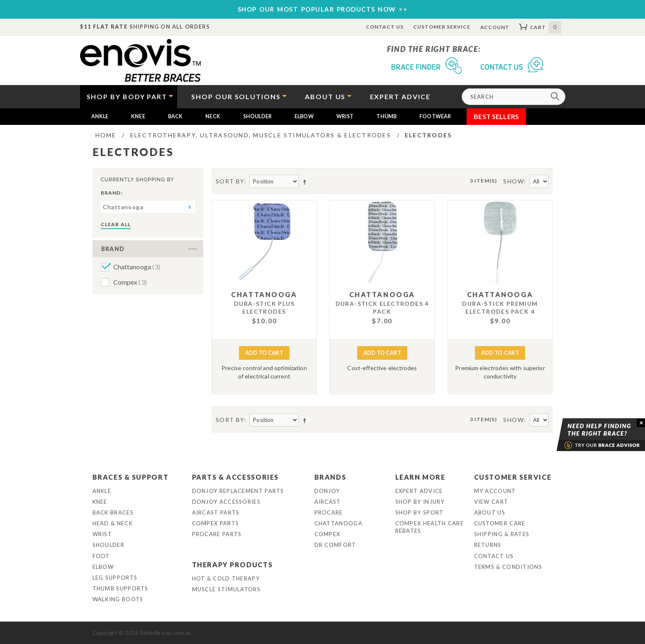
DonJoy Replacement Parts (238, 491)
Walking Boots (118, 599)
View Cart (491, 502)
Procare (329, 512)
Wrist (345, 116)
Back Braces (113, 512)
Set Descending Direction (306, 182)
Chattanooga (137, 267)
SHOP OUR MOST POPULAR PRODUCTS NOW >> (323, 9)
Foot (101, 556)
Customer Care (500, 523)
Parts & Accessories (235, 477)
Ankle (100, 116)
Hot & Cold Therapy (226, 578)
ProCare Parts (217, 534)
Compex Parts (216, 523)
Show (514, 181)
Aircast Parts (216, 512)
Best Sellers (496, 116)
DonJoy (327, 491)
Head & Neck (113, 523)
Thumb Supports (120, 588)
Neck (213, 116)
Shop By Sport (420, 512)
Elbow (304, 116)
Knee (138, 116)
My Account (495, 491)
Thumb (386, 116)
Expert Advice (419, 491)
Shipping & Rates (502, 534)
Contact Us (385, 27)
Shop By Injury (420, 502)
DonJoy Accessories (226, 502)
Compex (130, 282)
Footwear (435, 116)
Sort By (230, 181)
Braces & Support (131, 477)
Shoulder (257, 116)
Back (175, 116)
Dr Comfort (335, 545)
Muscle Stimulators (226, 589)
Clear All (116, 224)
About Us (490, 512)
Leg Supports (115, 578)
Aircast (328, 502)
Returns (488, 545)
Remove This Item (189, 207)
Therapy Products (232, 565)
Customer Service (442, 27)
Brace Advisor (590, 435)
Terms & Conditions (508, 567)
